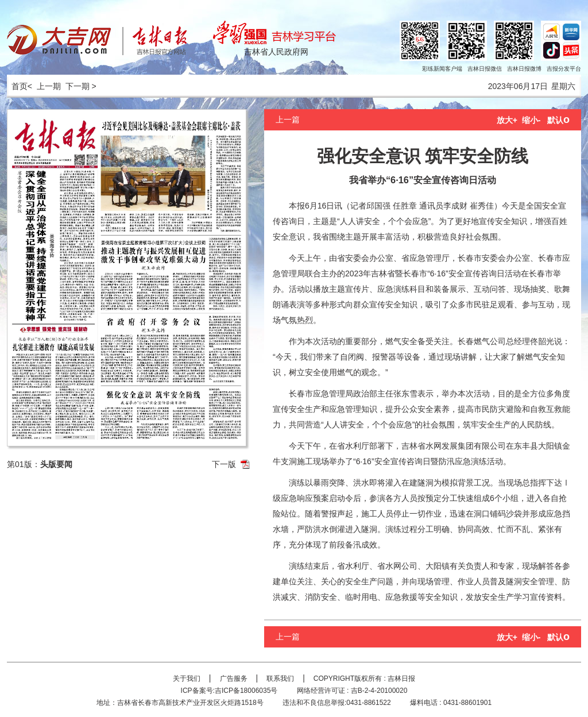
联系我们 (280, 679)
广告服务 (234, 679)
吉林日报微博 (524, 69)
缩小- (531, 120)
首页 (17, 86)
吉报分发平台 (564, 69)
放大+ (507, 120)
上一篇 (288, 119)
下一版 (224, 464)
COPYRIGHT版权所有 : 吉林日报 (364, 679)
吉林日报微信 (485, 69)
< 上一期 (44, 86)
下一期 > (81, 86)
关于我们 (187, 679)
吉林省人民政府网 (276, 52)
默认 (558, 120)
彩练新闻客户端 (442, 69)
